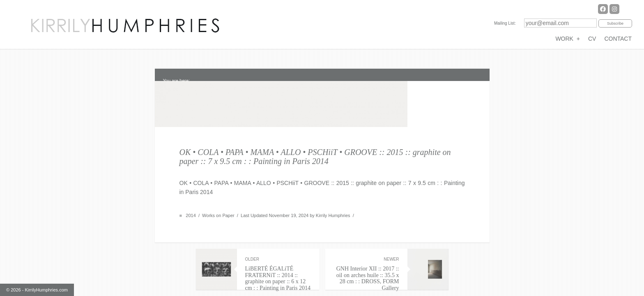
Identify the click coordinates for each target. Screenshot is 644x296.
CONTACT (618, 39)
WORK (568, 39)
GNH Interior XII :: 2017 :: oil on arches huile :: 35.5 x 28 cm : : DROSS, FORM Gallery (366, 257)
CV (592, 39)
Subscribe (615, 23)
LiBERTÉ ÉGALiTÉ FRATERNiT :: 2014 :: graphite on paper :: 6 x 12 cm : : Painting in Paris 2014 (278, 257)
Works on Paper (218, 199)
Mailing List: (505, 23)
